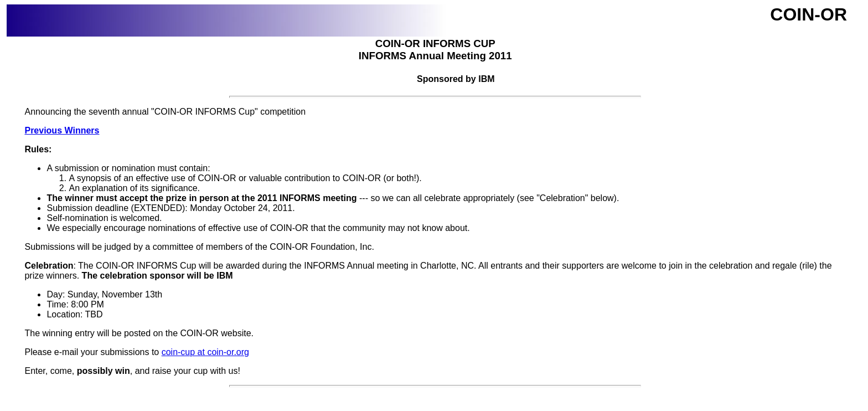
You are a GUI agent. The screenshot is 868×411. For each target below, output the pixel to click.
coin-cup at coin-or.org (205, 352)
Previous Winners (62, 130)
